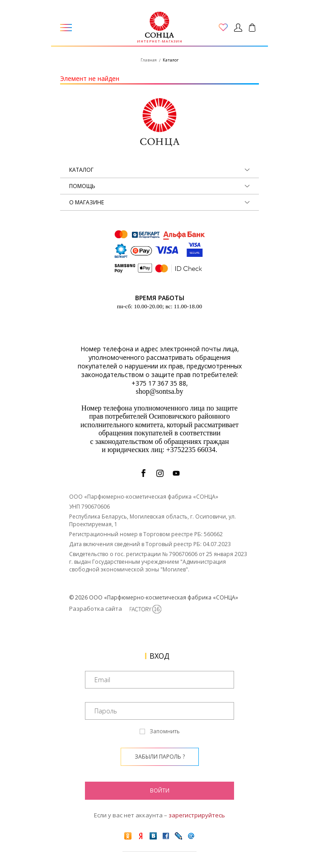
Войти (160, 790)
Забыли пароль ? (160, 757)
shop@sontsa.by (160, 391)
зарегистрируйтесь (197, 815)
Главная (149, 60)
